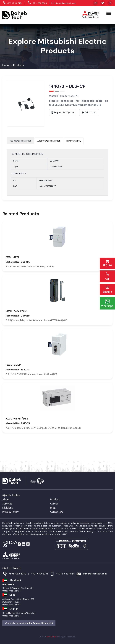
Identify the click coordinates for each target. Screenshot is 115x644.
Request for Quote (63, 112)
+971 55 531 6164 (15, 3)
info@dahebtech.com (66, 3)
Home (6, 65)
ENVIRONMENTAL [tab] (74, 141)
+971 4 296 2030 (39, 3)
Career (54, 504)
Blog (53, 508)
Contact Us (57, 512)
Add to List (89, 112)
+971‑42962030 (17, 574)
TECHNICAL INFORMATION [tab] (21, 141)
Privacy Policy (10, 512)
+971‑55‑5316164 (65, 574)
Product (55, 499)
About (6, 499)
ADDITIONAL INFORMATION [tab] (49, 141)
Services (7, 504)
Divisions (8, 508)
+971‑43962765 (40, 574)
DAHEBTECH (52, 637)
